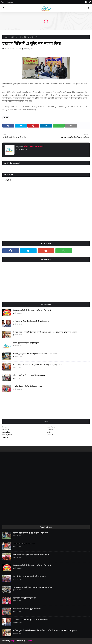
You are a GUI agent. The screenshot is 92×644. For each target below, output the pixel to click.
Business (50, 430)
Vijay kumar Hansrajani (13, 49)
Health (12, 37)
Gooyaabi (29, 641)
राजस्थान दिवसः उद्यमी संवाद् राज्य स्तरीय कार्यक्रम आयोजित (33, 587)
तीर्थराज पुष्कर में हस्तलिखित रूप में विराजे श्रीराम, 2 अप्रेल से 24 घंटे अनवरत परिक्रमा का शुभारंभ (45, 332)
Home (4, 427)
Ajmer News (51, 427)
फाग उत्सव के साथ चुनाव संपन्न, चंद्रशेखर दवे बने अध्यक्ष (31, 555)
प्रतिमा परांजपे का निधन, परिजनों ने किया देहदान (29, 376)
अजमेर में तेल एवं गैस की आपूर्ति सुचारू (26, 343)
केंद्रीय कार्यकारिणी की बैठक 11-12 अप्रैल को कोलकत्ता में (32, 310)
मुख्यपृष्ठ (6, 37)
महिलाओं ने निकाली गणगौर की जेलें (24, 598)
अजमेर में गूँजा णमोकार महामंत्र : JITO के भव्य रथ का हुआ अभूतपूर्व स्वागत (37, 365)
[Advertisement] (46, 281)
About (3, 2)
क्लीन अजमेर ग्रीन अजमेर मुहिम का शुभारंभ (27, 609)
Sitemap (10, 2)
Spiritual (50, 435)
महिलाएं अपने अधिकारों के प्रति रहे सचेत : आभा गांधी (30, 533)
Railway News (7, 435)
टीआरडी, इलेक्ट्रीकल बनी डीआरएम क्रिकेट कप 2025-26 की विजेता (35, 354)
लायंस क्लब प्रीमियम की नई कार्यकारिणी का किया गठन (31, 321)
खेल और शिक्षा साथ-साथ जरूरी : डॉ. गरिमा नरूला (29, 576)
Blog (12, 641)
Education (6, 432)
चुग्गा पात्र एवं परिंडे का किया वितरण (25, 544)
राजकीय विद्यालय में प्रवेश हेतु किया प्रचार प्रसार (28, 386)
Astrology (6, 430)
